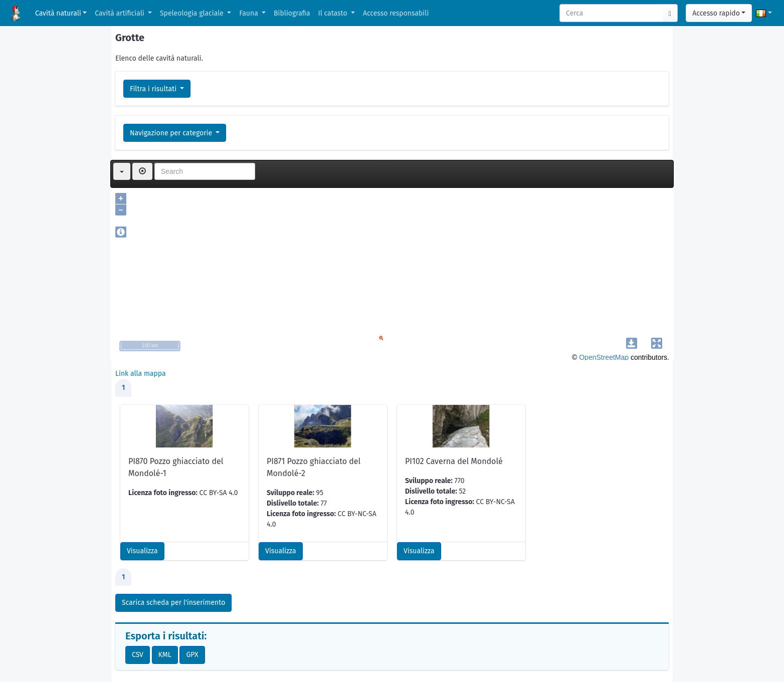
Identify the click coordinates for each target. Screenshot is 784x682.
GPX (192, 655)
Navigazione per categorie (172, 133)
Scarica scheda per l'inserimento (173, 603)
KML (165, 655)
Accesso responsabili (396, 13)
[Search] (612, 13)
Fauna (249, 13)
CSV (138, 655)
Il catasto (334, 13)
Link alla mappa (141, 374)
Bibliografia (292, 13)
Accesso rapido (716, 13)
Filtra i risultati (154, 89)
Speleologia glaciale (193, 13)
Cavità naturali (58, 13)
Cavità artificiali (120, 13)
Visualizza (142, 551)
